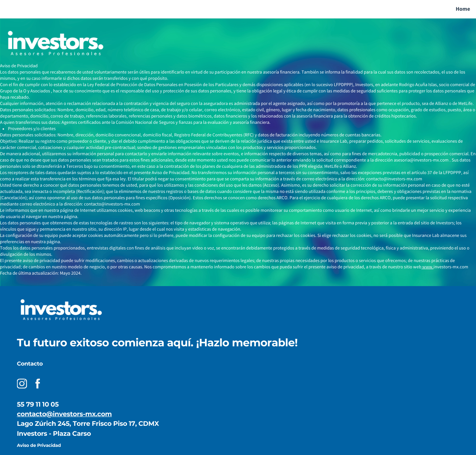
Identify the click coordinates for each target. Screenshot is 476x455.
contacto (32, 414)
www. (427, 267)
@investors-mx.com (79, 414)
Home (463, 9)
